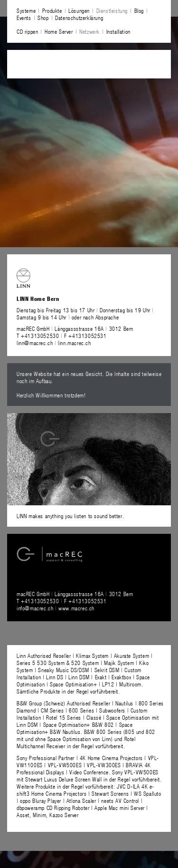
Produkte (52, 10)
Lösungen (79, 10)
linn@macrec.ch (35, 343)
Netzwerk (89, 31)
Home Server (59, 31)
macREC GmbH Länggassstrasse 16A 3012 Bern (75, 328)
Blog (139, 10)
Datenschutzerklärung (79, 18)
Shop (43, 18)
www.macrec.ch (76, 608)
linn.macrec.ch (74, 343)
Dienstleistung (112, 10)
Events (24, 18)
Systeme (26, 10)
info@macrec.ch (35, 608)
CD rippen (27, 31)
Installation (118, 31)
